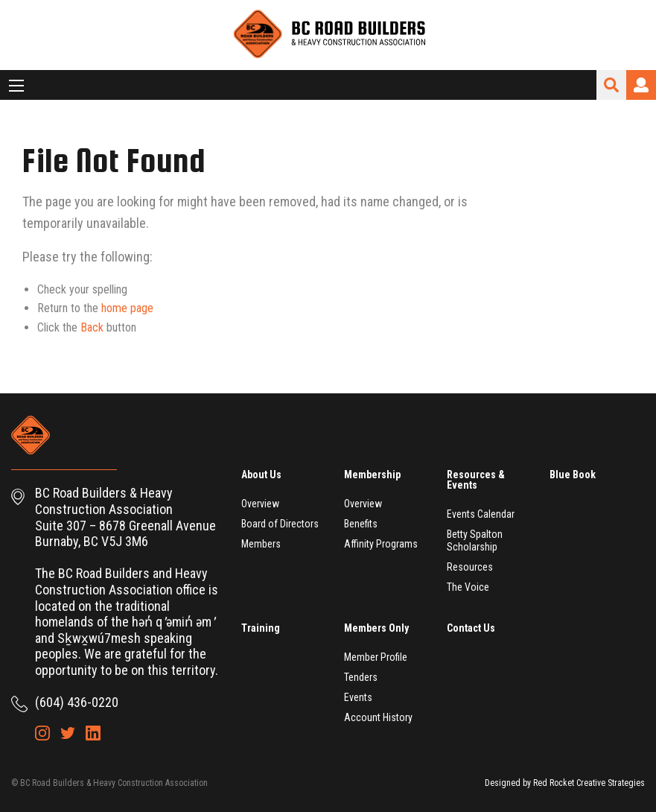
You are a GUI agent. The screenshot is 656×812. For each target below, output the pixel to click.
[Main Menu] (16, 86)
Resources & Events (476, 480)
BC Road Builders (328, 35)
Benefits (361, 524)
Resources (470, 567)
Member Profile (376, 657)
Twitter (68, 733)
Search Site (611, 85)
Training (261, 628)
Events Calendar (481, 514)
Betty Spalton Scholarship (475, 540)
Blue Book (573, 475)
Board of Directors (280, 524)
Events (358, 697)
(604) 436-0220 (77, 702)
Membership (372, 475)
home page (127, 308)
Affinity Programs (381, 544)
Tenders (361, 677)
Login (641, 85)
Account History (378, 717)
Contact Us (471, 628)
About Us (261, 475)
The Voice (468, 587)
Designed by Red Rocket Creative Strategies (565, 783)
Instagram (42, 733)
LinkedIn (93, 733)
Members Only (376, 628)
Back (92, 327)
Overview (260, 504)
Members (261, 544)
